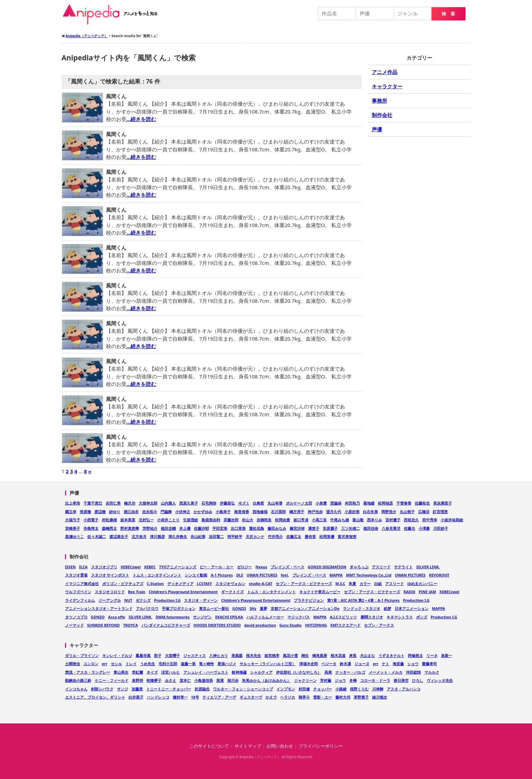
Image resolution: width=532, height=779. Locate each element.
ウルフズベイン (78, 592)
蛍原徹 (85, 512)
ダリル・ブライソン (82, 655)
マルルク (432, 672)
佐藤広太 (294, 536)
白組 (378, 583)
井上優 (185, 528)
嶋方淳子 (297, 512)
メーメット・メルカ (386, 672)
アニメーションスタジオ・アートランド (99, 608)
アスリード (381, 567)
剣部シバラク (102, 689)
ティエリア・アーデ (219, 697)
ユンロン (91, 664)
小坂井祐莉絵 (452, 520)
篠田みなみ (277, 528)
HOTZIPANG (316, 625)
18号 (195, 697)
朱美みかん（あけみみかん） (266, 680)
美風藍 (237, 655)
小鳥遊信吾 (204, 680)
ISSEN (71, 567)
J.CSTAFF (205, 583)
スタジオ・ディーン (201, 600)
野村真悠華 (130, 528)
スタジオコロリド (110, 592)
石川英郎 (278, 512)
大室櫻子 (172, 655)
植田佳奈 (371, 528)
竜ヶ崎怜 (207, 664)
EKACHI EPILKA (229, 617)
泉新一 (447, 655)
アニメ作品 (385, 72)
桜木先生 (254, 655)
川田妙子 (441, 528)
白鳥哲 (259, 503)
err (105, 664)
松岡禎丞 (385, 503)
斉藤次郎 (231, 520)
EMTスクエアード (346, 625)
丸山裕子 (407, 512)
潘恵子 (314, 528)
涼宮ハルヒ (171, 672)
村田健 (304, 689)
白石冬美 (370, 512)
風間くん (116, 96)
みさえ (171, 680)
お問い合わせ (280, 746)
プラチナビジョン (309, 600)
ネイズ (152, 672)
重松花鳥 (257, 528)
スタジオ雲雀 (76, 575)
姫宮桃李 (272, 655)
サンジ (123, 689)
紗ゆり (115, 512)
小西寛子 (91, 520)
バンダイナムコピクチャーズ (166, 625)
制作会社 (382, 115)
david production (260, 625)
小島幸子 (223, 512)
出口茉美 (238, 528)
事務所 (379, 101)
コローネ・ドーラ (375, 680)
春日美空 (401, 680)
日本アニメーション (412, 608)
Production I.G (167, 600)
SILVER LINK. (428, 567)
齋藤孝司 (429, 664)
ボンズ (422, 617)
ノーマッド (74, 625)
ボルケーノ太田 (299, 503)
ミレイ (131, 664)
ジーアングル (110, 600)
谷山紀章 (198, 536)
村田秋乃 (352, 503)
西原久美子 (189, 503)
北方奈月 (139, 536)
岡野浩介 (389, 512)
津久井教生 (178, 536)
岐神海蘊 (239, 672)
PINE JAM (428, 592)
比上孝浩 (73, 503)
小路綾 (341, 689)
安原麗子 (330, 528)
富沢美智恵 (347, 536)
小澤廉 (424, 528)
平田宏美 (220, 528)
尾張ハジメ (227, 664)
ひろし (418, 680)
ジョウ (340, 680)
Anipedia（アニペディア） (113, 14)
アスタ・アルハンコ (404, 689)
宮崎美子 (73, 528)
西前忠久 (411, 520)
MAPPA (336, 575)
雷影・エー (323, 697)
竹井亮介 (275, 536)
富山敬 (358, 520)
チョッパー (323, 689)
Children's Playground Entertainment (256, 600)
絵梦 (387, 608)
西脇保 (336, 503)
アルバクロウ (147, 608)
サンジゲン (202, 617)
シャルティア (261, 672)
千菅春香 (404, 503)
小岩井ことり (168, 520)
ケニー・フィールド (112, 680)
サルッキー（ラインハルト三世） (268, 664)
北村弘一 (146, 520)
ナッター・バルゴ (350, 672)
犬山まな (367, 655)
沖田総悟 (413, 672)
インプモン (286, 689)
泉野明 (138, 680)
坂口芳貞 (301, 520)
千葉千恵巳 (93, 503)
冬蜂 (353, 680)
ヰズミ (244, 503)
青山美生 (121, 672)
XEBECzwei (131, 567)
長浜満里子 (443, 503)
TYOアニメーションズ (178, 567)
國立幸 (71, 512)
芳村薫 (326, 680)
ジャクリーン (305, 680)
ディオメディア (180, 583)
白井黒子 (136, 697)
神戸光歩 (315, 512)
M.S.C (340, 583)
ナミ (385, 664)
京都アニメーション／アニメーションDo (305, 608)
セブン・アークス (379, 625)
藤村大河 (343, 697)
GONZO (239, 608)
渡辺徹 (100, 512)
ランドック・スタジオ (362, 608)
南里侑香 (242, 512)
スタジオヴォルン (230, 583)
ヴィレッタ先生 (440, 680)
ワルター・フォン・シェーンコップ (243, 689)
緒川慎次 (380, 697)
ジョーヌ (362, 664)
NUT (128, 600)
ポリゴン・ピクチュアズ (123, 583)
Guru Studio (291, 625)
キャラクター (387, 86)
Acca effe (117, 617)
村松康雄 (109, 520)
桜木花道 (338, 655)
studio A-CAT (261, 583)
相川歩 (233, 680)
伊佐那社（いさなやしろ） (299, 672)
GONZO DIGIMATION (327, 567)
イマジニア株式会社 (82, 583)
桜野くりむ (359, 689)
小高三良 (319, 520)
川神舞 (378, 689)
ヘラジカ (288, 697)
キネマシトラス (400, 617)
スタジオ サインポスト (110, 575)
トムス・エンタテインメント (157, 575)
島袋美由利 (211, 520)
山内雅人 (168, 503)
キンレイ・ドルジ (117, 655)
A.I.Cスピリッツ (344, 617)
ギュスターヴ (251, 697)
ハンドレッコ (158, 697)
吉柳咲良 (264, 520)
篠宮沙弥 (297, 528)
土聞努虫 (73, 664)
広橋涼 (424, 512)
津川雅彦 (157, 536)
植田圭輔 (168, 528)
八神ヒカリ (219, 655)
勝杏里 (310, 536)
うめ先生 (148, 664)
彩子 (158, 655)
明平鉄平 (235, 536)
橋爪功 (130, 503)
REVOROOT (439, 575)
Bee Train (137, 592)
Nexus (261, 567)
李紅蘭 (138, 672)
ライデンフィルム (80, 600)
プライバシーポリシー (321, 746)
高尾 (328, 672)
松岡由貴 (283, 520)
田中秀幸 (430, 520)
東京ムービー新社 (214, 608)
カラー (365, 583)
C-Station (155, 583)
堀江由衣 (131, 512)
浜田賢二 (216, 536)
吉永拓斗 (150, 512)
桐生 (305, 655)
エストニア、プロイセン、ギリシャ (95, 697)
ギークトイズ (232, 592)
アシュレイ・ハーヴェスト (206, 672)
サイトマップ (248, 746)
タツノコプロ (76, 617)
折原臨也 (202, 689)
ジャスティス (195, 655)
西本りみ (375, 520)
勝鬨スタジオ (372, 617)
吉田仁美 (113, 503)
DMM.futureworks (173, 617)
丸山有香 (275, 503)
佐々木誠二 (97, 536)
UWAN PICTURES (262, 575)
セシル (116, 664)
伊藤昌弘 (227, 503)
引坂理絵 (191, 520)
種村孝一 (180, 697)
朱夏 (352, 583)
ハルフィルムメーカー (265, 617)
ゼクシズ (143, 600)
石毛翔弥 (209, 503)
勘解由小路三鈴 (78, 680)
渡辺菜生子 (119, 536)
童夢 (263, 608)
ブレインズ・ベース (287, 567)
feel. (285, 575)
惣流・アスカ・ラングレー (88, 672)
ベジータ (329, 664)
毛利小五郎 (168, 664)
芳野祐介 (150, 528)
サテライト (403, 567)
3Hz (253, 608)
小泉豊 (321, 503)
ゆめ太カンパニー (422, 583)
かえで (271, 697)
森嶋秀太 (109, 528)
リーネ (432, 655)
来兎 (353, 655)
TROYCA (131, 625)
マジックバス (299, 617)
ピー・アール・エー (217, 567)
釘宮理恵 (440, 512)
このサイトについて (209, 746)
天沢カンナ (255, 536)
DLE (240, 575)
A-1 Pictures (222, 575)
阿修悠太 (415, 655)
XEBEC (150, 567)
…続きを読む (141, 119)
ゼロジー (244, 567)
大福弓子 (73, 520)
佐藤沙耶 (201, 528)
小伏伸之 (183, 512)
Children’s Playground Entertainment (183, 592)
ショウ (413, 664)
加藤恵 (137, 689)
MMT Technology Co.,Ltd (369, 575)
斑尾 (220, 680)
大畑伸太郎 (148, 503)
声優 (377, 129)
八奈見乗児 (391, 528)
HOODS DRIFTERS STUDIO (217, 625)
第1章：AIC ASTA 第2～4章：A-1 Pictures (363, 600)
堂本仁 (185, 680)
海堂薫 (398, 664)
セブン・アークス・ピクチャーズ (304, 583)
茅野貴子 (361, 697)
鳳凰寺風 (143, 655)
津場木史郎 (309, 664)
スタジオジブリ (104, 567)
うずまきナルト (391, 655)
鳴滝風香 (320, 655)
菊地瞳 (369, 503)
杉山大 (248, 520)
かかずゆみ (203, 512)
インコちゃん (76, 689)
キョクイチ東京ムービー (320, 592)
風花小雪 (290, 655)
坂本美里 (128, 520)
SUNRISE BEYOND (104, 625)
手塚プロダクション (179, 608)
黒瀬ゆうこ (74, 536)
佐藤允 (409, 528)
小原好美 (352, 512)
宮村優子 (393, 520)
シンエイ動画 (196, 575)
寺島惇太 (91, 528)
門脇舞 (166, 512)
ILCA (83, 567)
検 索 (448, 14)
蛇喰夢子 (154, 680)
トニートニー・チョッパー (169, 689)
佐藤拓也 (422, 503)
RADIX (409, 592)
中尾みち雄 (340, 520)
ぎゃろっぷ (359, 567)
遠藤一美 (188, 664)
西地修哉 (260, 512)
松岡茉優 (327, 536)
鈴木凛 (345, 664)
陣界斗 (304, 697)
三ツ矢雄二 (351, 528)
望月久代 (334, 512)
